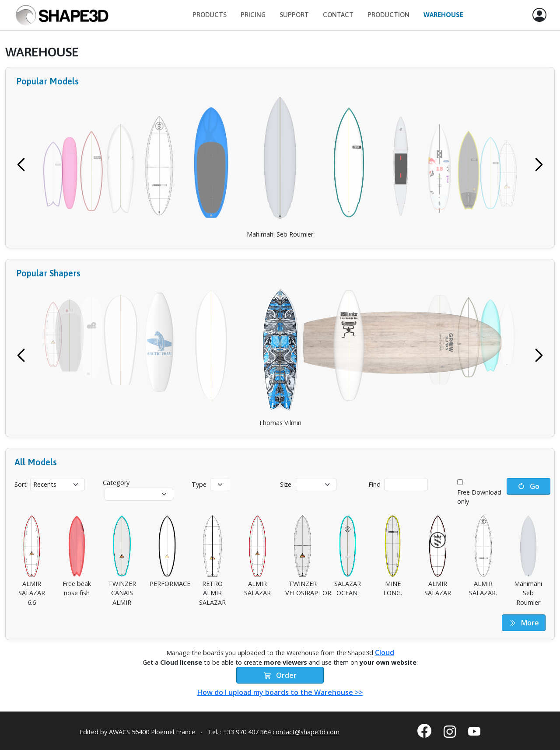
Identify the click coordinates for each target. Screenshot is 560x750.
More (524, 623)
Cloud (385, 652)
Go (528, 486)
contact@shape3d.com (306, 732)
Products (210, 15)
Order (280, 675)
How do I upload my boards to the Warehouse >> (280, 692)
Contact (338, 15)
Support (294, 15)
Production (388, 15)
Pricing (253, 15)
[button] (539, 15)
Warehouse (443, 15)
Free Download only (479, 497)
